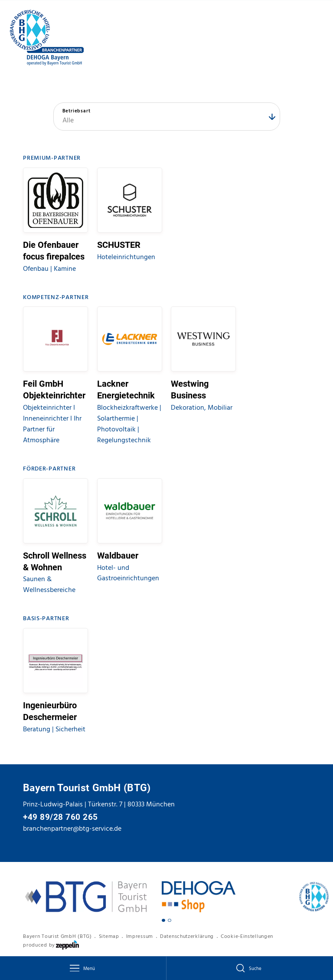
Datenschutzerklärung (187, 936)
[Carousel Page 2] (170, 921)
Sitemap (109, 936)
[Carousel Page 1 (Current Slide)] (163, 921)
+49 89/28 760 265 (60, 817)
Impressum (140, 936)
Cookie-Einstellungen (247, 936)
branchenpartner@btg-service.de (72, 829)
